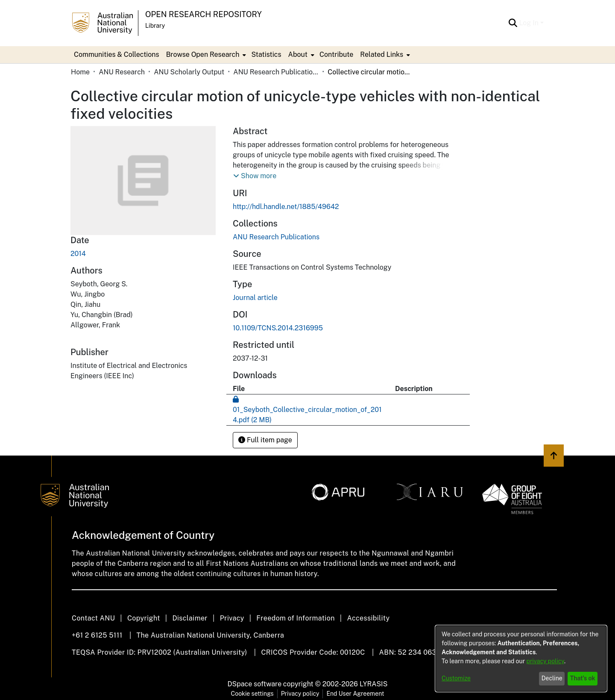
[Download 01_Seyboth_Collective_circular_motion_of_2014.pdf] (307, 410)
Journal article (255, 298)
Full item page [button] (265, 440)
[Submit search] (513, 23)
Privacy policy (300, 694)
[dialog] (521, 659)
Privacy (232, 618)
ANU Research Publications (276, 72)
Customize (456, 678)
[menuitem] (205, 55)
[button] (255, 176)
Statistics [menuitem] (266, 54)
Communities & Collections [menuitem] (117, 54)
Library (155, 26)
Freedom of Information (295, 618)
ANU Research (122, 72)
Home (80, 72)
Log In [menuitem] (529, 23)
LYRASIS (373, 684)
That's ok (583, 678)
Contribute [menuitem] (336, 54)
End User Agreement (355, 694)
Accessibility (368, 618)
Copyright (144, 618)
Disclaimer (190, 618)
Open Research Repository (204, 14)
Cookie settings (252, 694)
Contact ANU (93, 618)
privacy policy (545, 661)
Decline (552, 678)
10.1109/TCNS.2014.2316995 (278, 328)
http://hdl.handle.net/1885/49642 (286, 207)
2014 (78, 254)
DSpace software (255, 684)
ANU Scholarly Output (189, 72)
